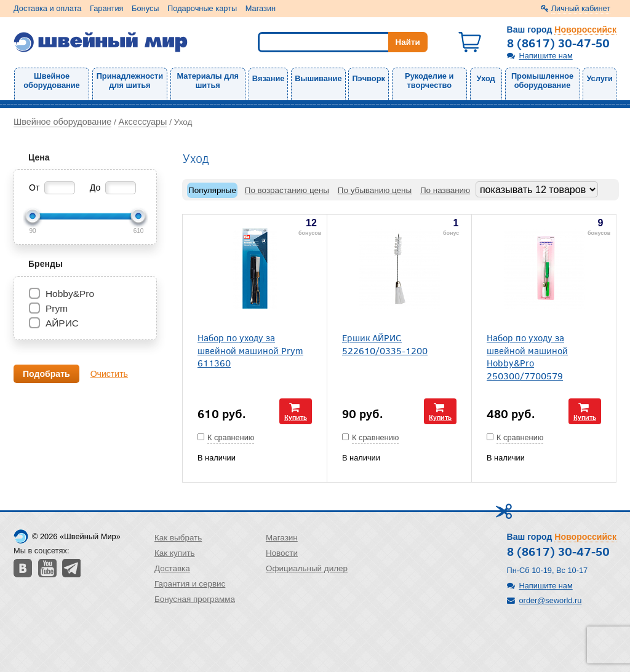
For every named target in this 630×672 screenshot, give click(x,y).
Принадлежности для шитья (130, 81)
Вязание (269, 78)
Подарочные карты (202, 8)
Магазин (261, 8)
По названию (445, 190)
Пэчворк (368, 78)
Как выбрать (178, 538)
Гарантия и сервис (190, 584)
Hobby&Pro (70, 294)
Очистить (109, 374)
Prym (57, 308)
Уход (486, 78)
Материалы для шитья (208, 81)
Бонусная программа (195, 599)
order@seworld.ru (551, 600)
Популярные (212, 190)
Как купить (175, 553)
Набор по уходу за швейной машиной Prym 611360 (250, 350)
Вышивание (318, 78)
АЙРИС (62, 323)
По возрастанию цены (287, 190)
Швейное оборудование (51, 81)
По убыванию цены (375, 190)
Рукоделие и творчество (429, 81)
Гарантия (107, 8)
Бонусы (145, 8)
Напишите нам (546, 56)
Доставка (172, 568)
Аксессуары (142, 122)
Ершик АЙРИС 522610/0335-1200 (385, 344)
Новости (282, 553)
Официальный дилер (307, 568)
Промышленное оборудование (542, 81)
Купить (296, 417)
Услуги (600, 78)
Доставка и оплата (47, 8)
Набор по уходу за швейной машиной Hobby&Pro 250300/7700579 (527, 356)
